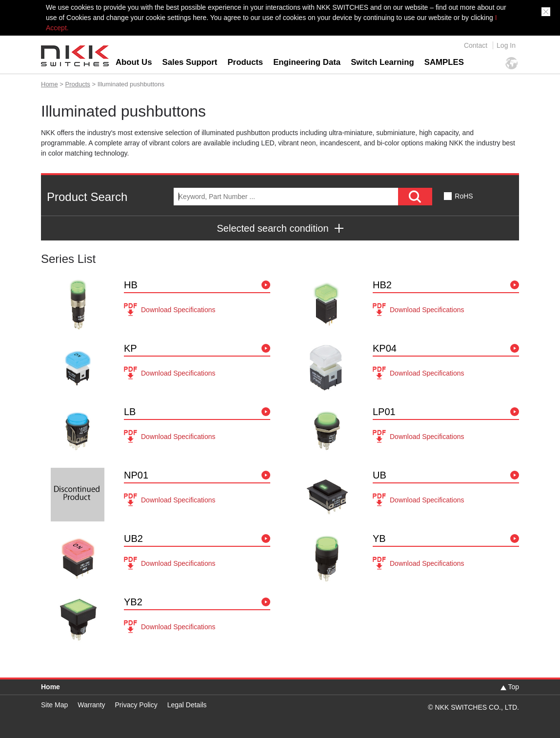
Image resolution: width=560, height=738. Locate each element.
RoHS (464, 196)
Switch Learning (382, 62)
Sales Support (190, 62)
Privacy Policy (136, 705)
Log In (506, 45)
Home (50, 84)
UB (380, 475)
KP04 (385, 348)
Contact (476, 45)
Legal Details (187, 705)
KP (130, 348)
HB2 (382, 285)
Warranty (91, 705)
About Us (134, 62)
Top (513, 687)
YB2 (133, 602)
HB (131, 285)
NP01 (136, 475)
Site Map (54, 705)
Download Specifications (178, 310)
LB (130, 412)
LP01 (384, 412)
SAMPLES (444, 62)
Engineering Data (307, 62)
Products (245, 62)
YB (379, 539)
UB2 (133, 539)
